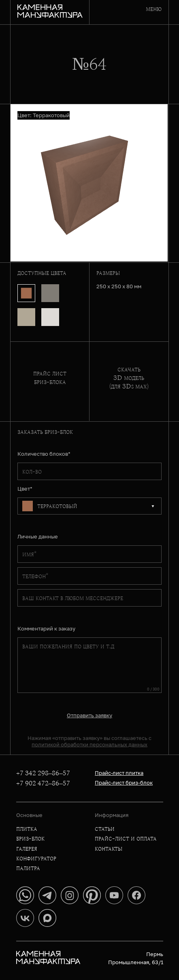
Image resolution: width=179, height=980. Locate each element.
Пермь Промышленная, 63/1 (136, 958)
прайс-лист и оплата (126, 838)
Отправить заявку (89, 715)
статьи (105, 829)
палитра (28, 868)
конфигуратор (36, 858)
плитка (27, 829)
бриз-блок (30, 838)
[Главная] (50, 12)
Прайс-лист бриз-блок (124, 783)
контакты (109, 848)
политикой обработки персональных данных (89, 744)
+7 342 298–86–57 (43, 773)
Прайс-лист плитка (119, 773)
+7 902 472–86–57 (43, 784)
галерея (27, 848)
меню (154, 9)
